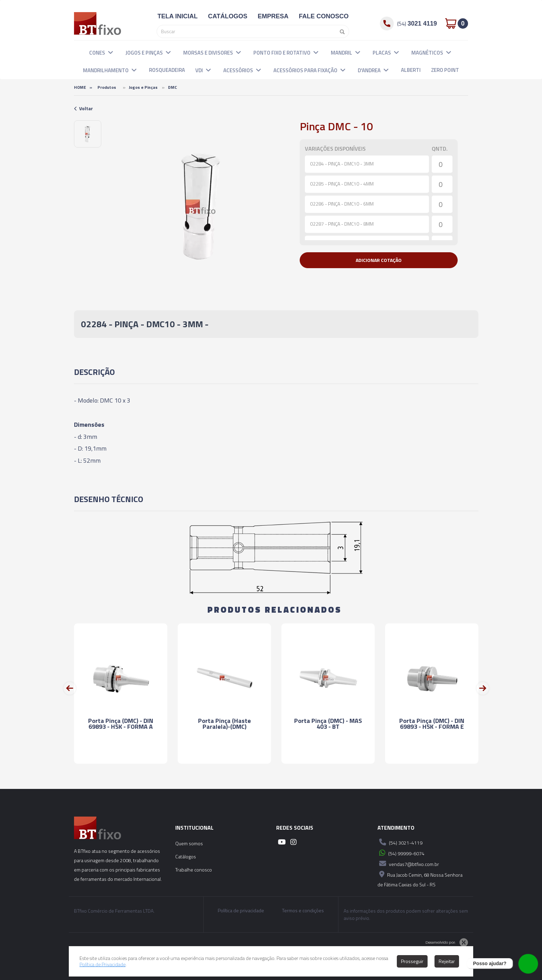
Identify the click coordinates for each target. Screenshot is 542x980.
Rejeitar (447, 961)
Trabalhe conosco (194, 870)
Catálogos (186, 856)
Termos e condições (303, 911)
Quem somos (189, 843)
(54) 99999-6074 (401, 853)
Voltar (83, 108)
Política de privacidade (241, 911)
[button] (111, 52)
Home (80, 87)
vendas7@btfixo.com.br (408, 864)
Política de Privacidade (102, 964)
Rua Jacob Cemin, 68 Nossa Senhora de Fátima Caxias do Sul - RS (420, 879)
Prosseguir (412, 961)
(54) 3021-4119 (400, 842)
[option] (88, 134)
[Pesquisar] (340, 31)
